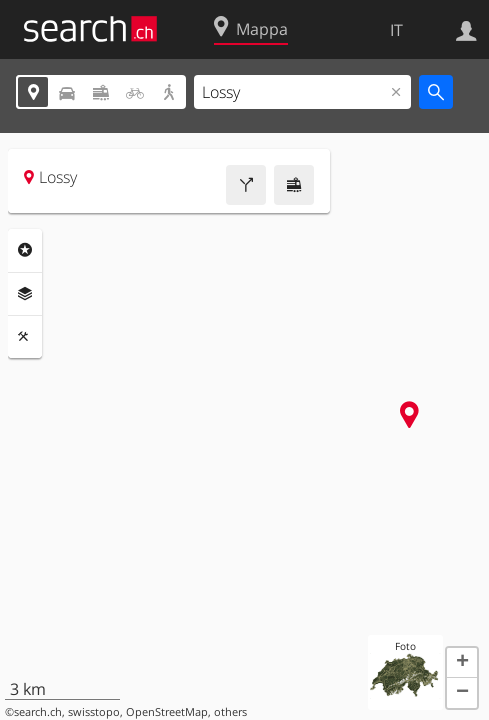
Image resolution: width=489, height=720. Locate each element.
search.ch (38, 712)
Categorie (25, 250)
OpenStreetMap (167, 712)
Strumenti (25, 337)
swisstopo (94, 712)
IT (396, 30)
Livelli (25, 294)
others (230, 712)
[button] (462, 663)
